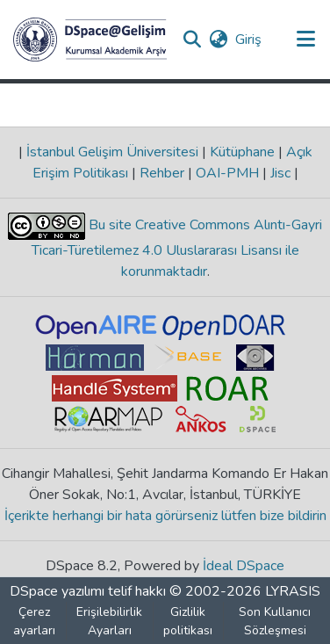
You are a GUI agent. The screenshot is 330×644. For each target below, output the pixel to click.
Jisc (280, 173)
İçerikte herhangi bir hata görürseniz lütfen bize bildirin (165, 516)
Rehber (162, 173)
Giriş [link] (249, 40)
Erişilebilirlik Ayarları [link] (109, 621)
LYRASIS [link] (293, 591)
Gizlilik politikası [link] (188, 621)
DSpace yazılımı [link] (57, 591)
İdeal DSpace (244, 566)
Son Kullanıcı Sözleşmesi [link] (275, 621)
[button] (90, 40)
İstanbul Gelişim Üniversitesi (112, 152)
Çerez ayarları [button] (34, 621)
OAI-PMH (227, 173)
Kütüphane (242, 152)
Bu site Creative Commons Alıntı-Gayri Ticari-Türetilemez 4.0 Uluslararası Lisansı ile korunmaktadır (177, 248)
